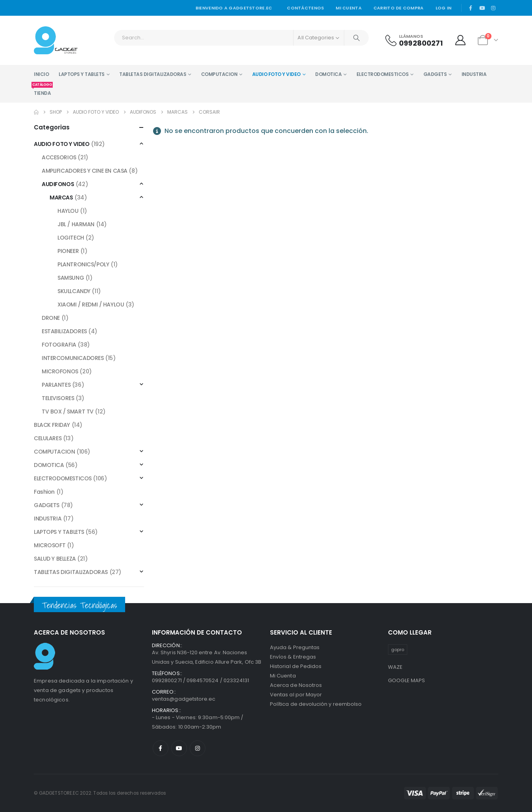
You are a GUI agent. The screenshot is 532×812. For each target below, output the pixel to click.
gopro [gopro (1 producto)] (398, 650)
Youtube (179, 748)
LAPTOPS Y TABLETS (82, 74)
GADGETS (435, 74)
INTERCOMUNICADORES (73, 358)
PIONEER (68, 251)
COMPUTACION (219, 74)
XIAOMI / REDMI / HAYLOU (91, 304)
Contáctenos (305, 8)
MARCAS (61, 197)
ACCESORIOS (59, 157)
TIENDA (42, 90)
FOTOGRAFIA (59, 345)
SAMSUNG (71, 278)
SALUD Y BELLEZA (55, 559)
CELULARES (48, 438)
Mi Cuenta (283, 676)
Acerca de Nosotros (296, 685)
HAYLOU (68, 211)
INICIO (41, 74)
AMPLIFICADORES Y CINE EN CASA (85, 171)
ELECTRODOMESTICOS (383, 74)
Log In (444, 8)
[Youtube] (482, 8)
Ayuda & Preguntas (295, 647)
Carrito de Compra (399, 8)
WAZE (395, 667)
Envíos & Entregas (293, 657)
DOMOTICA (328, 74)
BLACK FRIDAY (52, 425)
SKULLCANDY (74, 291)
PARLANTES (56, 385)
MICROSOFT (50, 545)
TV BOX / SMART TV (68, 412)
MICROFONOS (60, 371)
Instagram (198, 748)
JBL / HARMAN (76, 224)
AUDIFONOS (58, 184)
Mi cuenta (348, 8)
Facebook (161, 748)
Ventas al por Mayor (296, 695)
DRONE (51, 318)
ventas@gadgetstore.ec (184, 699)
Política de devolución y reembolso (316, 704)
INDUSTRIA (474, 74)
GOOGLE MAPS (407, 680)
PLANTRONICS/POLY (83, 264)
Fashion (44, 492)
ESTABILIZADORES (64, 331)
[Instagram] (493, 8)
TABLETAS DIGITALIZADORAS (153, 74)
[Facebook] (471, 8)
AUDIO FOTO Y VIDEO (276, 74)
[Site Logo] (56, 40)
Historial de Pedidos (296, 666)
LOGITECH (71, 238)
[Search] (357, 38)
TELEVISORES (58, 398)
